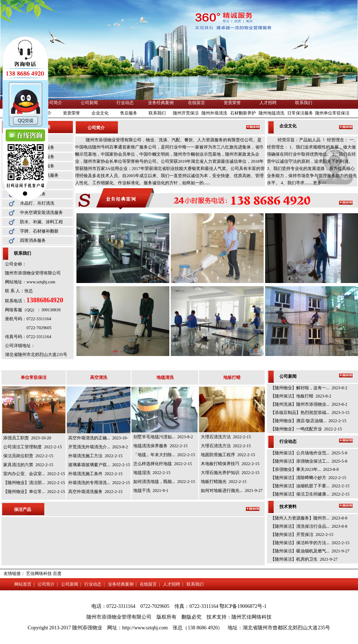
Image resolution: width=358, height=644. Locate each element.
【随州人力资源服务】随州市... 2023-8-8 (309, 518)
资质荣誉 (232, 103)
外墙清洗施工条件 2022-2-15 (95, 474)
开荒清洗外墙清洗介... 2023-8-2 (98, 447)
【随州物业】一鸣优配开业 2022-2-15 (306, 429)
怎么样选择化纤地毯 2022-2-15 (163, 464)
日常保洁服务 (300, 113)
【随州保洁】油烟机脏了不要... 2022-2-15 (310, 486)
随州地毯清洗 (272, 113)
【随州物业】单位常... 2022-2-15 (34, 492)
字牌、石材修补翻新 (39, 231)
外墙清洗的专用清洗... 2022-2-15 (99, 483)
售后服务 (129, 113)
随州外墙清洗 (214, 113)
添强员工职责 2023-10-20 (27, 438)
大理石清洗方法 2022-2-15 (226, 437)
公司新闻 (89, 103)
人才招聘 (268, 103)
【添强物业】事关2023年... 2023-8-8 (305, 469)
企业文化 (100, 113)
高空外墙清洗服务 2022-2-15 (95, 492)
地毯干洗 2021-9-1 (151, 491)
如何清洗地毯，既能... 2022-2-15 (164, 482)
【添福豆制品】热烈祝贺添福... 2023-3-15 (310, 413)
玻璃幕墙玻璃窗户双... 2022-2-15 (99, 465)
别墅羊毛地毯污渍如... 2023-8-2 (163, 437)
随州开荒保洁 (186, 113)
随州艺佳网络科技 (252, 617)
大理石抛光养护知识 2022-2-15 (230, 473)
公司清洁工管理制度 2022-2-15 (33, 447)
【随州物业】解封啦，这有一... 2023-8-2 (309, 388)
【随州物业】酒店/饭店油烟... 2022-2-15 (308, 421)
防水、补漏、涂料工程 (41, 222)
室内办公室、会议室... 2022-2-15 (34, 474)
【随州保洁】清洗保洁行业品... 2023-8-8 (309, 526)
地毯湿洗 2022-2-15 (152, 473)
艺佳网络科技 (39, 574)
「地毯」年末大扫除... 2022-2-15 (164, 455)
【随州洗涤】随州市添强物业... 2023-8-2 (309, 404)
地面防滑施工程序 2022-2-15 (228, 455)
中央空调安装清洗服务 (41, 213)
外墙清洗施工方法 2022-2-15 (95, 456)
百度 (57, 574)
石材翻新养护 (243, 113)
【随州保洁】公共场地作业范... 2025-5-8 (309, 453)
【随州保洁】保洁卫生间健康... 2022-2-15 (310, 494)
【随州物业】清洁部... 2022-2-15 (34, 483)
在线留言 (197, 103)
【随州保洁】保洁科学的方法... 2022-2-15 (310, 543)
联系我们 (304, 103)
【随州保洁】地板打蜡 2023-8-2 (301, 396)
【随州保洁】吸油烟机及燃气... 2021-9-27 (310, 551)
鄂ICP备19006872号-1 (243, 606)
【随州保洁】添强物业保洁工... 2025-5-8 (309, 461)
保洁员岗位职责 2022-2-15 (28, 456)
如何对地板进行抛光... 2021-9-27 (232, 491)
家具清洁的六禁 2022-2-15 (28, 465)
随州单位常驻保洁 (332, 113)
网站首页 (23, 584)
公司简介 (54, 103)
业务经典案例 (161, 103)
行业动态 (125, 103)
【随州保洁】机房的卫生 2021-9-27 (304, 559)
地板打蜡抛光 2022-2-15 (224, 482)
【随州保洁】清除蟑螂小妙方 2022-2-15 (308, 478)
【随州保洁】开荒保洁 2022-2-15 (302, 535)
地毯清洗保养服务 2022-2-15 (160, 446)
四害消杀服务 (33, 240)
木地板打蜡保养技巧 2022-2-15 (230, 464)
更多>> (320, 183)
